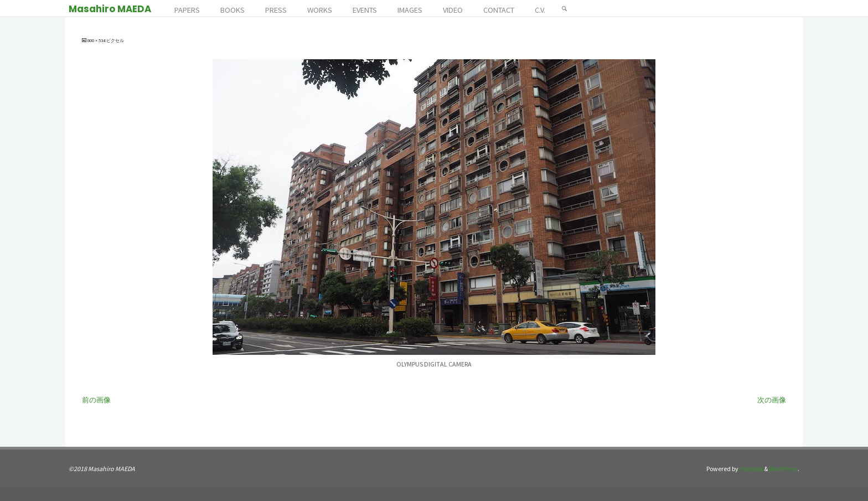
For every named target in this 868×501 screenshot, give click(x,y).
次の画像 (772, 400)
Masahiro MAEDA (110, 9)
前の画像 (96, 400)
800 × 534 (97, 40)
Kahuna (751, 469)
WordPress (783, 469)
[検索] (565, 8)
